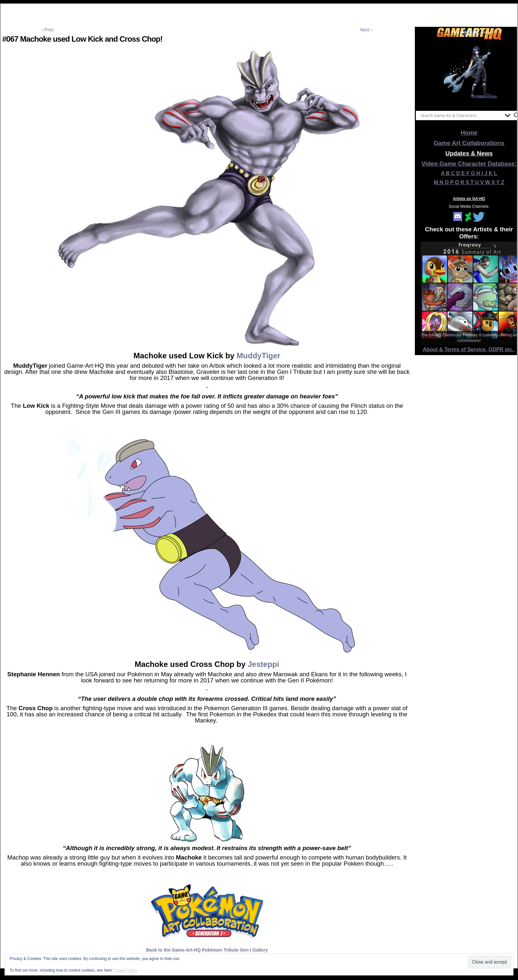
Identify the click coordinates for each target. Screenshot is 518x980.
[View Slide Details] (469, 74)
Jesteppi (263, 664)
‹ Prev (48, 30)
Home (469, 133)
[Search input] (461, 115)
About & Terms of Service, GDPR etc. (469, 349)
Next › (366, 30)
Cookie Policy (126, 970)
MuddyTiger (259, 356)
